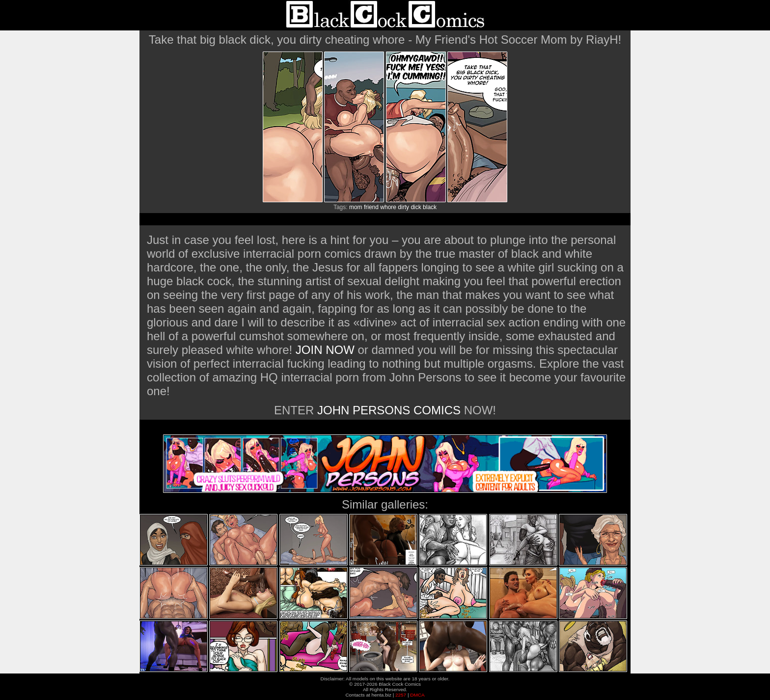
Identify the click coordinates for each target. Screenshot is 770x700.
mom (356, 207)
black (430, 207)
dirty (403, 207)
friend (371, 207)
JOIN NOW (325, 350)
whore (388, 207)
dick (416, 207)
